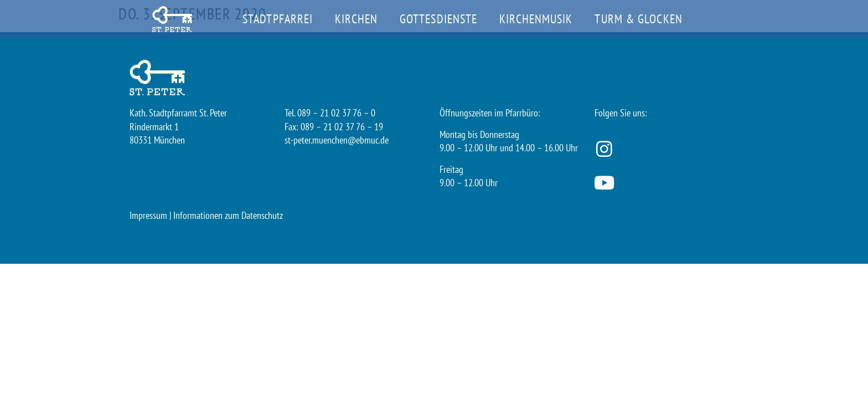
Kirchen (356, 19)
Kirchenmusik (536, 19)
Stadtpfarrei (278, 19)
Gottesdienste (438, 19)
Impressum (148, 215)
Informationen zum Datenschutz (228, 215)
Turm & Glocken (638, 19)
